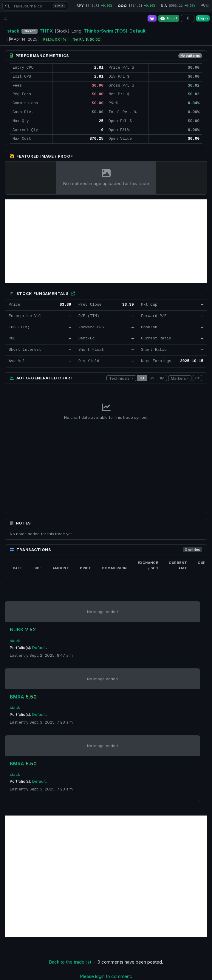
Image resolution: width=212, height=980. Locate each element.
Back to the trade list (70, 962)
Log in (203, 18)
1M (162, 378)
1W (152, 378)
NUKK (23, 630)
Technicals (120, 378)
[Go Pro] (152, 18)
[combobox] (35, 6)
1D (142, 378)
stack (13, 31)
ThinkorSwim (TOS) (106, 31)
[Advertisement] (106, 241)
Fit (197, 378)
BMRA (23, 697)
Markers (178, 378)
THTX (46, 31)
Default (137, 31)
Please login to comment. (106, 976)
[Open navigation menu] (6, 18)
